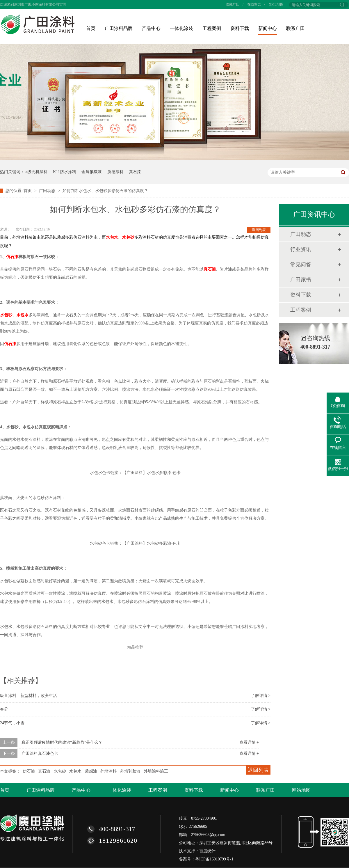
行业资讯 (301, 249)
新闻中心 (268, 28)
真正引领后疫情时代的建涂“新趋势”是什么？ (62, 742)
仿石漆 (12, 257)
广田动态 (48, 191)
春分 (4, 709)
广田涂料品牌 (119, 28)
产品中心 (151, 28)
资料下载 (240, 28)
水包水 (112, 237)
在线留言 (254, 4)
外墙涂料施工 (156, 771)
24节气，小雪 (12, 723)
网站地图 (301, 790)
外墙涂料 (108, 771)
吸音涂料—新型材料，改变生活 (29, 696)
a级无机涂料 (37, 172)
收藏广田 (233, 4)
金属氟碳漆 (92, 172)
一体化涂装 (181, 28)
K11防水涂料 (65, 172)
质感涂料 (115, 172)
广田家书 (301, 280)
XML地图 (276, 4)
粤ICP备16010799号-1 (214, 859)
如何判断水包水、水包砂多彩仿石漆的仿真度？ (105, 191)
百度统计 (207, 851)
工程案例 (212, 28)
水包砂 (128, 237)
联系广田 (295, 28)
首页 (91, 28)
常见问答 (301, 265)
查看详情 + (249, 742)
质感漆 (91, 771)
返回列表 (259, 230)
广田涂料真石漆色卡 (40, 753)
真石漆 (135, 172)
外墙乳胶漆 (130, 771)
